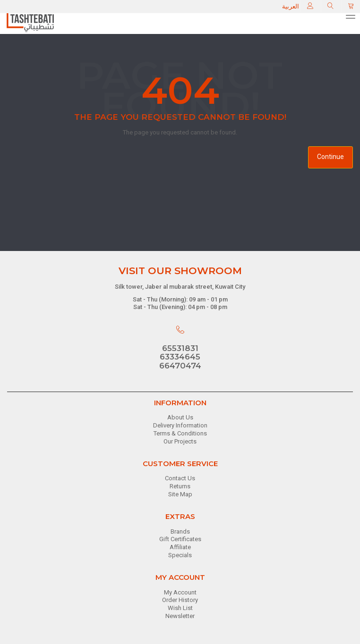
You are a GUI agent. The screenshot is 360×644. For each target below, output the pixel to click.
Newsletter (180, 616)
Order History (180, 600)
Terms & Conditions (180, 433)
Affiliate (180, 547)
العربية (291, 6)
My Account (180, 592)
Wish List (180, 608)
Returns (180, 486)
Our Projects (180, 441)
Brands (180, 531)
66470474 (180, 366)
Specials (180, 555)
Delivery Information (180, 425)
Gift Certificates (180, 539)
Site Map (180, 494)
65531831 (180, 348)
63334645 (180, 357)
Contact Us (180, 478)
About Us (180, 417)
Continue (330, 157)
